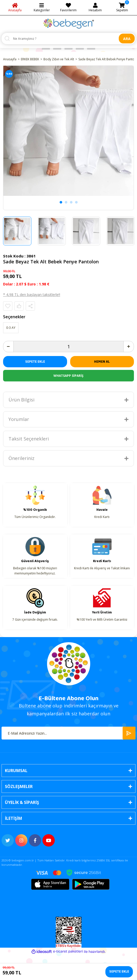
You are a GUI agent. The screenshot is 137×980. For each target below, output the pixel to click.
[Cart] (122, 8)
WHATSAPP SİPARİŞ (68, 376)
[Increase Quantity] (129, 347)
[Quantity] (68, 347)
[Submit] (129, 733)
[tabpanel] (68, 131)
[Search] (68, 39)
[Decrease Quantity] (8, 347)
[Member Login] (95, 8)
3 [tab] (71, 202)
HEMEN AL (102, 362)
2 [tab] (66, 202)
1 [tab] (61, 202)
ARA (127, 39)
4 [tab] (76, 202)
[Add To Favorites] (8, 306)
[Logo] (69, 23)
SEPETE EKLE (35, 362)
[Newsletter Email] (68, 733)
